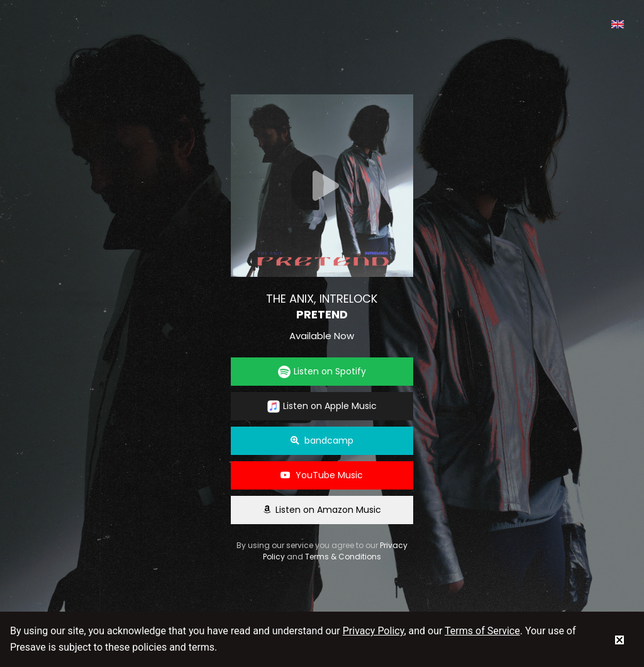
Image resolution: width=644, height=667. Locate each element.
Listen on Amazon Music (322, 510)
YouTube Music (322, 475)
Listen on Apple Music (322, 406)
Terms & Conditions (343, 557)
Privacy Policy (374, 631)
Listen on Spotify (322, 372)
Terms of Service (482, 631)
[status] (619, 639)
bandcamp (322, 440)
